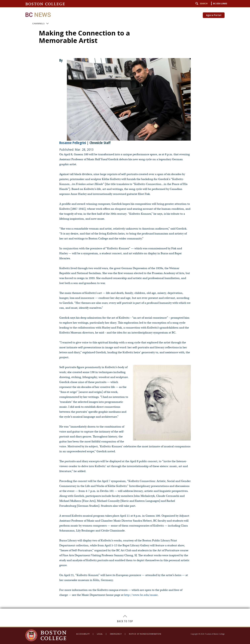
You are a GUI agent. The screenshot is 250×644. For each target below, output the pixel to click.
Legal (100, 634)
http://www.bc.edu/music (141, 595)
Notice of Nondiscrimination (145, 634)
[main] (125, 313)
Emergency (116, 634)
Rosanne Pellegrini (73, 143)
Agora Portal (214, 15)
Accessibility (83, 634)
